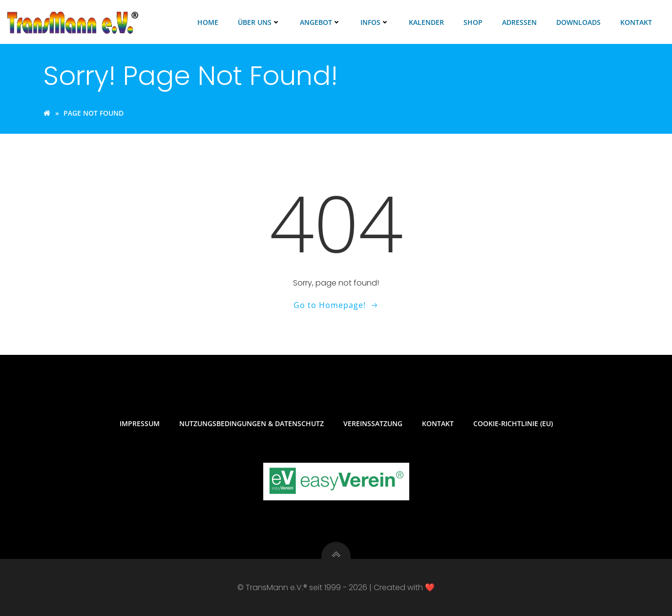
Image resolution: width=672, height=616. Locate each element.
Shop (473, 22)
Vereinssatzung (373, 423)
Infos (375, 22)
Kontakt (636, 22)
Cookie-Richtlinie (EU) (513, 423)
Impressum (140, 423)
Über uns (259, 22)
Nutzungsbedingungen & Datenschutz (252, 423)
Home (208, 22)
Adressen (519, 22)
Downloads (578, 22)
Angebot (320, 22)
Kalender (426, 22)
